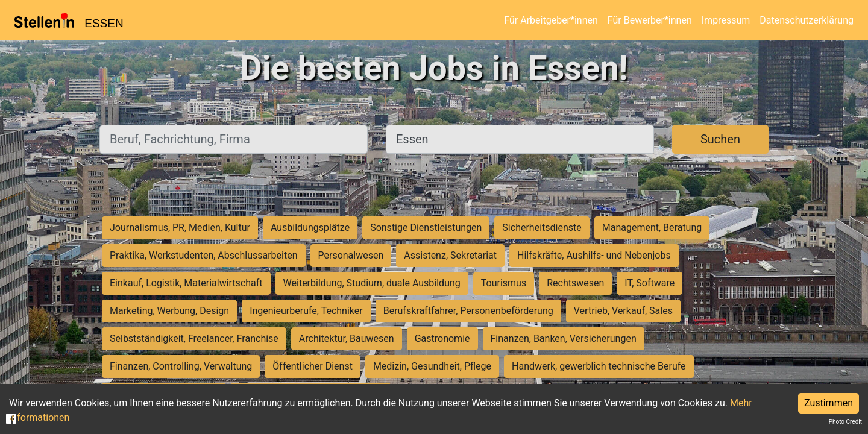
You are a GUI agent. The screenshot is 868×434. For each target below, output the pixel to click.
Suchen (720, 139)
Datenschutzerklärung (807, 20)
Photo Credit (845, 422)
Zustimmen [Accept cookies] (829, 403)
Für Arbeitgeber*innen (551, 20)
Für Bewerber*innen (650, 20)
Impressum (726, 20)
